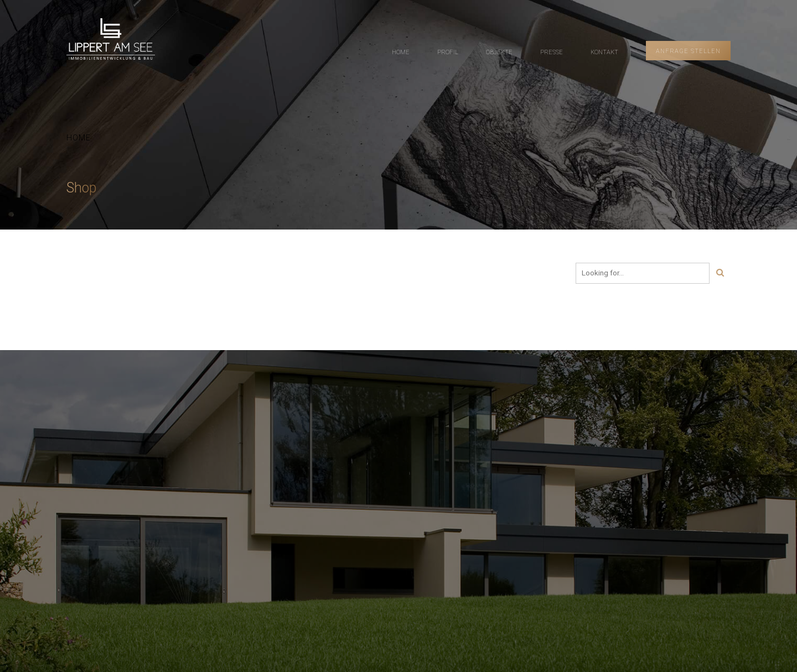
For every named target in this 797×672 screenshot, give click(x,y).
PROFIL (448, 52)
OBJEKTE (499, 52)
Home (79, 138)
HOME (401, 52)
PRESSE (552, 52)
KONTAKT (604, 52)
